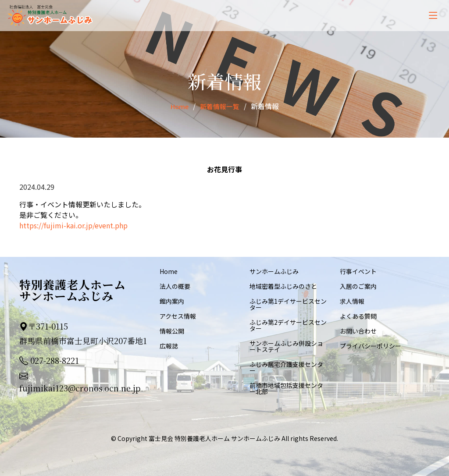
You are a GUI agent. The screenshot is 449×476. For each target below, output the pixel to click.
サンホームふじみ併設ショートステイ (286, 346)
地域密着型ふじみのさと (283, 286)
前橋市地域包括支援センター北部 (286, 388)
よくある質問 (358, 316)
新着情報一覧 (221, 106)
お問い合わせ (358, 331)
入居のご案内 (358, 286)
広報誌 (169, 346)
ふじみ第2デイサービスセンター (288, 325)
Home (178, 106)
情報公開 (172, 331)
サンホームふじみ (274, 271)
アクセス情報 (178, 316)
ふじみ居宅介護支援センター (286, 367)
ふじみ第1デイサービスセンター (288, 304)
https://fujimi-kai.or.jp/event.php (73, 225)
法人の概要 (175, 286)
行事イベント (358, 271)
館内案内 (172, 301)
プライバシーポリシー (371, 346)
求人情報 (352, 301)
